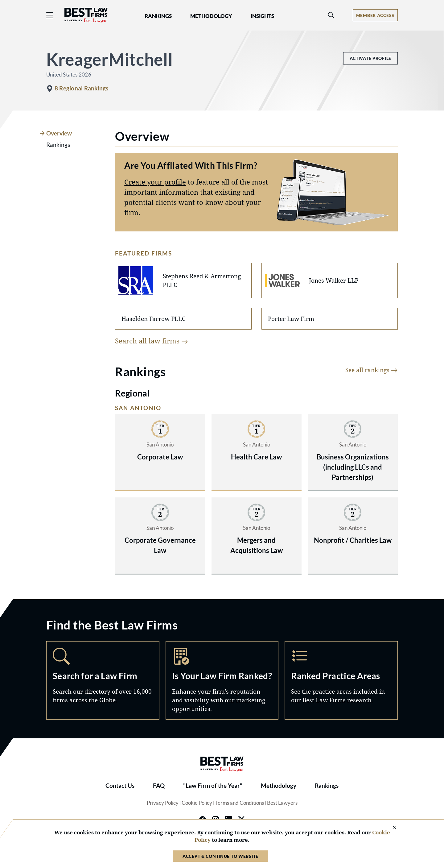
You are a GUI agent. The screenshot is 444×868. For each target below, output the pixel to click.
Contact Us (120, 786)
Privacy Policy (163, 803)
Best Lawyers (282, 803)
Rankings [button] (158, 16)
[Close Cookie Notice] (390, 828)
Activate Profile (370, 58)
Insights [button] (262, 16)
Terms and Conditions (240, 803)
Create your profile (155, 182)
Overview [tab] (59, 133)
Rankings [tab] (58, 145)
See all (372, 370)
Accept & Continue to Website (220, 856)
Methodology (279, 786)
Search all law (152, 341)
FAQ (159, 786)
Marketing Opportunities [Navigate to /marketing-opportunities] (222, 680)
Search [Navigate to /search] (103, 680)
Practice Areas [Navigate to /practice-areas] (341, 680)
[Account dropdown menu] (375, 15)
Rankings (327, 786)
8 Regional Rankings (81, 88)
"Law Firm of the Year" (213, 786)
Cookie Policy (197, 803)
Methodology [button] (211, 16)
